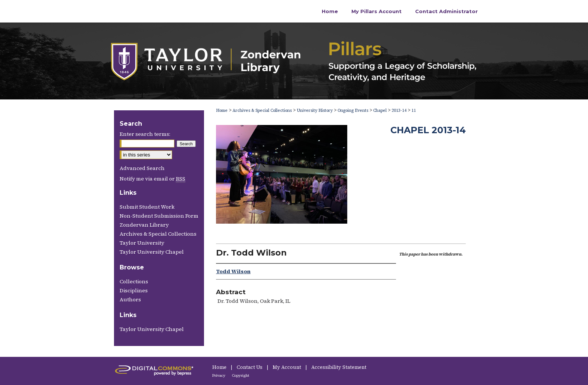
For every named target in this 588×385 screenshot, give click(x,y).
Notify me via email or (152, 179)
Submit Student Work (147, 207)
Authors (130, 299)
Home (222, 111)
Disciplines (134, 290)
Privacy (219, 375)
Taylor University (142, 243)
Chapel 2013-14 (428, 130)
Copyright (241, 375)
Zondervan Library (144, 225)
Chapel (380, 111)
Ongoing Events (353, 111)
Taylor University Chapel (152, 252)
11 (414, 111)
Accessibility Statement (339, 367)
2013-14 (399, 111)
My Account (287, 367)
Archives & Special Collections (262, 111)
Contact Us (250, 367)
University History (315, 111)
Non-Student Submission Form (159, 216)
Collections (134, 281)
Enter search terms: (145, 134)
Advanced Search (142, 168)
